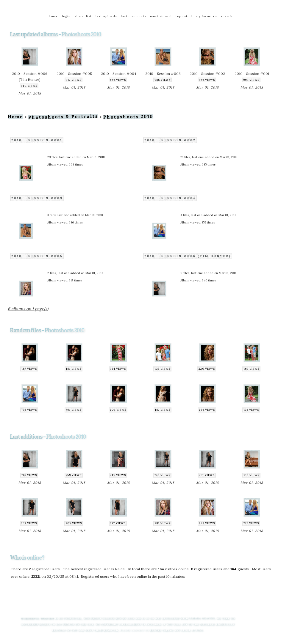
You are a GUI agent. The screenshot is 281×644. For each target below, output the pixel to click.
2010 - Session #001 (37, 140)
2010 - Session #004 (170, 198)
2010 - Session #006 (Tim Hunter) (188, 256)
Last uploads (106, 16)
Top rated (184, 16)
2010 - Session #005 (37, 256)
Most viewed (161, 16)
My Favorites (206, 16)
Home (53, 16)
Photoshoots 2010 (128, 117)
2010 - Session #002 (170, 140)
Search (227, 16)
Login (66, 16)
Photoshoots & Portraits (63, 117)
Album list (83, 16)
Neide (120, 569)
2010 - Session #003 (37, 198)
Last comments (134, 16)
